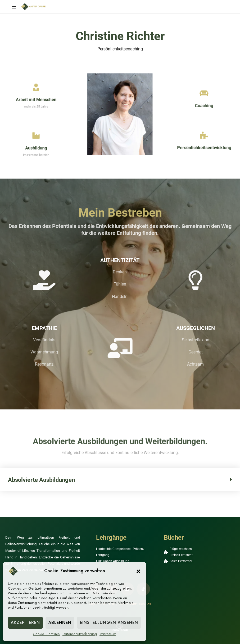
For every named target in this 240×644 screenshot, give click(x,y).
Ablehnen (60, 623)
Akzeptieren (25, 623)
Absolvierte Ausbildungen (41, 480)
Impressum (108, 634)
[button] (138, 571)
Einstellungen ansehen (109, 623)
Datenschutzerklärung (80, 634)
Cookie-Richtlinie (46, 634)
